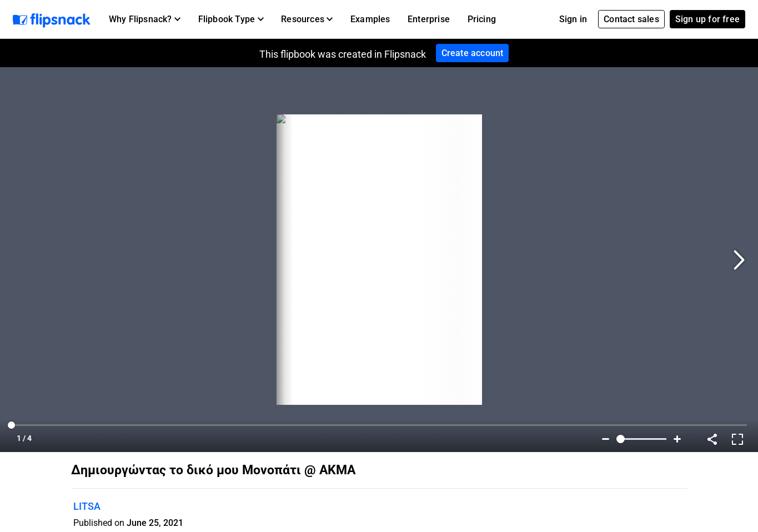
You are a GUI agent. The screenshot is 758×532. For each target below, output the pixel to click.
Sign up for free (707, 19)
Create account (473, 53)
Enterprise (429, 19)
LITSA (87, 506)
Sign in (573, 19)
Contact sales (631, 19)
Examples (370, 19)
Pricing (482, 19)
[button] (145, 19)
